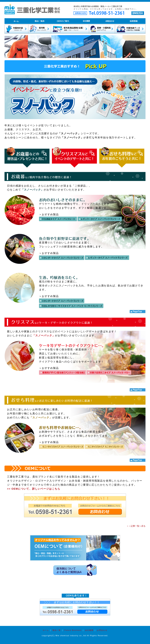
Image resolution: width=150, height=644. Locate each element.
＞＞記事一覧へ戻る (136, 526)
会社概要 (89, 630)
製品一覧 (56, 630)
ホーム (46, 630)
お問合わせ (102, 630)
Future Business (73, 630)
